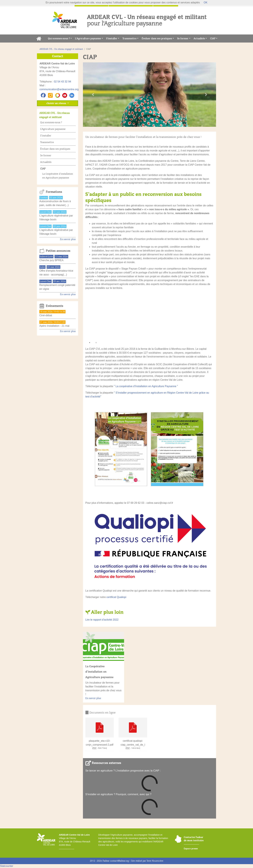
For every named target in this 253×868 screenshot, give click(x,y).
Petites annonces (58, 251)
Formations (54, 192)
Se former (183, 39)
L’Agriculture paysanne (88, 39)
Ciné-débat (46, 315)
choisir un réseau (56, 103)
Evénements (55, 306)
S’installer (112, 39)
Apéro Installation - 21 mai (54, 326)
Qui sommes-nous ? (59, 39)
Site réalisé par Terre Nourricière (147, 861)
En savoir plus (93, 698)
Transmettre (129, 39)
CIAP (213, 39)
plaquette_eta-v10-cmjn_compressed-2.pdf (100, 743)
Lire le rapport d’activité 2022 (102, 620)
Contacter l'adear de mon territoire (194, 839)
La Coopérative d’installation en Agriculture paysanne (99, 672)
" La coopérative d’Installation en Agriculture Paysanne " (146, 386)
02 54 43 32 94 (63, 82)
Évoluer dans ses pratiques (157, 39)
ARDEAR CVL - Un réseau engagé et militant (61, 49)
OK (205, 2)
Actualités (199, 39)
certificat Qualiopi (116, 597)
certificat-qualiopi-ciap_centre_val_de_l (133, 743)
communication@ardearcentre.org (59, 89)
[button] (93, 95)
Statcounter (7, 866)
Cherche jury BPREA (51, 260)
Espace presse (191, 849)
